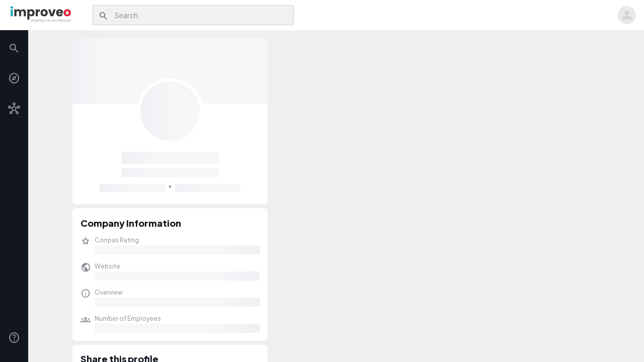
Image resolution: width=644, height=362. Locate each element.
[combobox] (201, 15)
